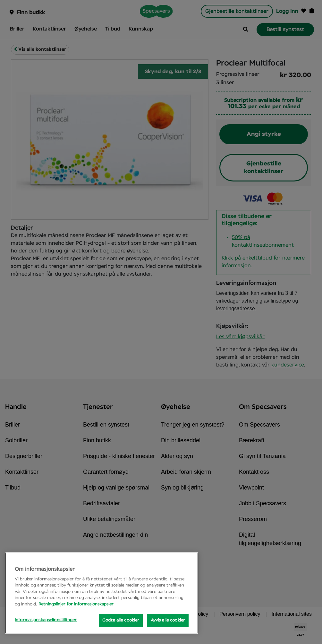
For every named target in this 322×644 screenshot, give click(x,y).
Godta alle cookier (121, 620)
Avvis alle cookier (168, 620)
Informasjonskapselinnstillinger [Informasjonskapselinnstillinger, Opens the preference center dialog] (46, 620)
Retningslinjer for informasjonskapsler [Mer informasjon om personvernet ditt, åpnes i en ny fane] (76, 604)
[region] (102, 593)
